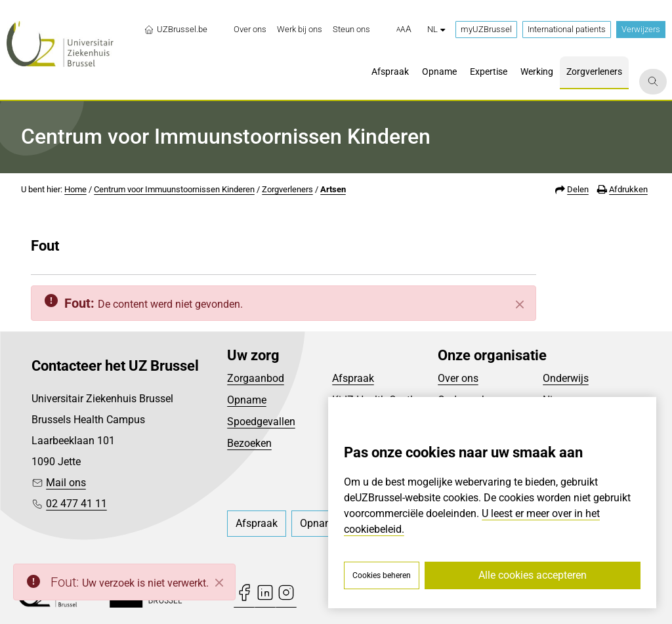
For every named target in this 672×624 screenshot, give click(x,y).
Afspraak (353, 378)
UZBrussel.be (176, 30)
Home (75, 189)
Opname (247, 400)
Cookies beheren (382, 575)
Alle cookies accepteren (533, 575)
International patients (567, 29)
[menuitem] (250, 30)
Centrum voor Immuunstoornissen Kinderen (174, 189)
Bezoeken (249, 443)
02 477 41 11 (76, 504)
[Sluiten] (520, 304)
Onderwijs (566, 378)
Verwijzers (641, 29)
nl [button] (436, 29)
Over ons (458, 378)
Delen (578, 189)
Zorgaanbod (256, 378)
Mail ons (66, 483)
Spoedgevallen (261, 422)
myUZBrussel (486, 29)
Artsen (333, 189)
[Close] (219, 583)
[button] (404, 30)
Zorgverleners (287, 189)
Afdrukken (628, 189)
